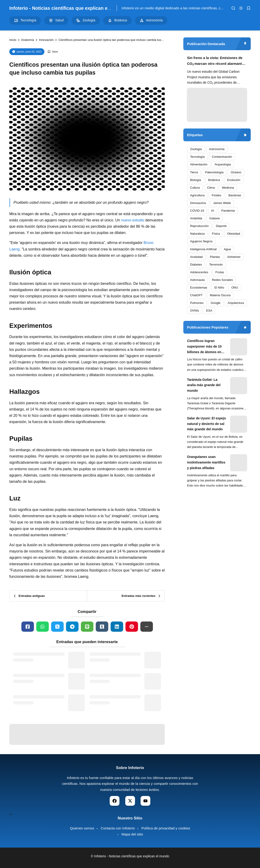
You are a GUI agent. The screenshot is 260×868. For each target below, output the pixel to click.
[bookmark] (249, 8)
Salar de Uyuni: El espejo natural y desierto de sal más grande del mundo (206, 424)
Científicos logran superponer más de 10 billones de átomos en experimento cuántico (204, 347)
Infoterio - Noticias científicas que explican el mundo (67, 8)
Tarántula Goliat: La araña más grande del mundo (204, 385)
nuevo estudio (133, 220)
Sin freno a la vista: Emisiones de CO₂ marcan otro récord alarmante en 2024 (215, 61)
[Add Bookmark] (53, 52)
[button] (147, 627)
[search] (233, 8)
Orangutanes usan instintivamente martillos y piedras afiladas (206, 462)
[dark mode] (241, 8)
